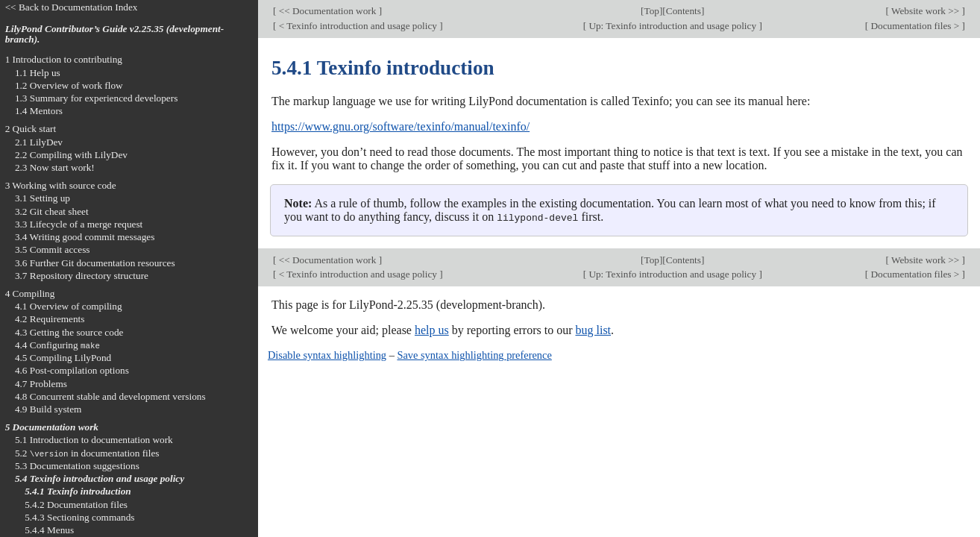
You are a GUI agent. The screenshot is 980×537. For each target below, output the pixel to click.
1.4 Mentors (39, 111)
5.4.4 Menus (49, 530)
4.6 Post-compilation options (72, 370)
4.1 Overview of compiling (69, 306)
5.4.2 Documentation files (76, 505)
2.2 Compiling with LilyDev (71, 155)
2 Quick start (31, 129)
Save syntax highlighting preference (474, 355)
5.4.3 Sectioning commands (79, 517)
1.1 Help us (38, 73)
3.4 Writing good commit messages (85, 237)
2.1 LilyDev (39, 142)
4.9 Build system (48, 409)
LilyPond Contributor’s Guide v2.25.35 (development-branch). (115, 34)
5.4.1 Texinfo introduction (78, 491)
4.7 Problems (41, 384)
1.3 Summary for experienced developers (96, 98)
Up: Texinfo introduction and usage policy (672, 26)
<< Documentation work (327, 11)
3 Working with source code (61, 185)
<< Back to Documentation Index (72, 7)
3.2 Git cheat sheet (52, 211)
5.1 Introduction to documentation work (94, 440)
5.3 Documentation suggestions (77, 466)
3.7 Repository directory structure (82, 276)
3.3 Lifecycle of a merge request (79, 224)
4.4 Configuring (57, 345)
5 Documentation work (52, 427)
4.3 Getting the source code (69, 332)
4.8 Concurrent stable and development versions (110, 396)
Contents (684, 11)
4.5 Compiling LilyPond (63, 358)
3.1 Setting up (43, 198)
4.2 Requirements (50, 319)
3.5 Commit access (53, 249)
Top (652, 11)
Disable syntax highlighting (327, 355)
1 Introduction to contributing (64, 59)
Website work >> (926, 11)
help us (432, 330)
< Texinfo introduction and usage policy (358, 26)
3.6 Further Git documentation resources (95, 263)
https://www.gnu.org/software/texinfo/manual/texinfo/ (401, 126)
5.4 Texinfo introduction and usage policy (100, 478)
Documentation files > (915, 26)
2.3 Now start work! (55, 167)
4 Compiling (30, 293)
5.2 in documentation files (87, 453)
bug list (593, 330)
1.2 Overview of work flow (69, 85)
